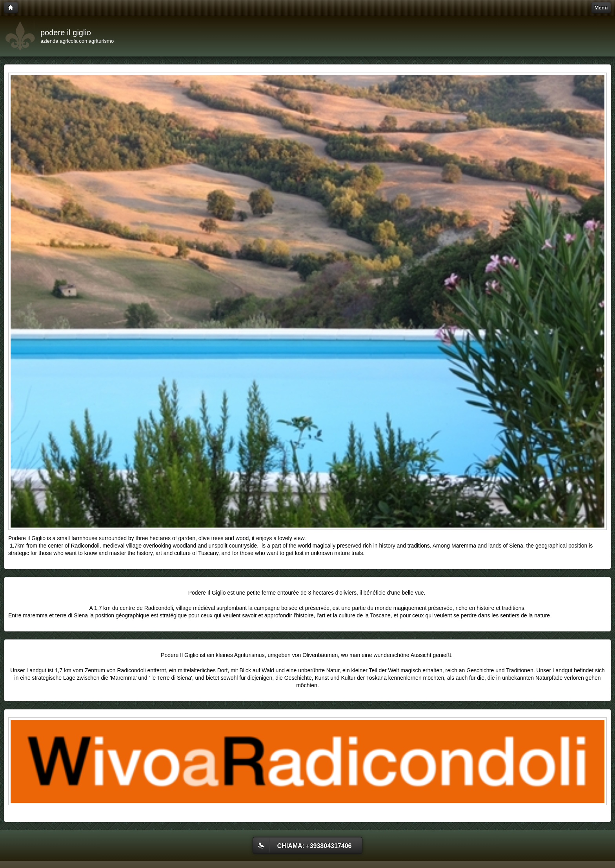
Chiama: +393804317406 (315, 846)
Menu (601, 8)
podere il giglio (66, 33)
